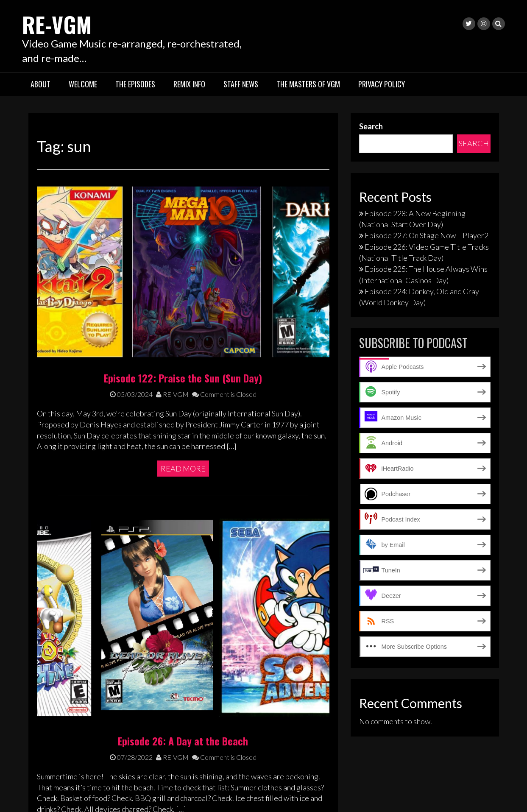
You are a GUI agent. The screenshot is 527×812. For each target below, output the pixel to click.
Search (371, 126)
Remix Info (189, 84)
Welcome (83, 84)
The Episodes (135, 84)
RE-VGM (63, 22)
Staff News (241, 84)
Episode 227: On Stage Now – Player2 (427, 235)
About (40, 84)
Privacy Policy (382, 84)
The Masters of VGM (308, 84)
